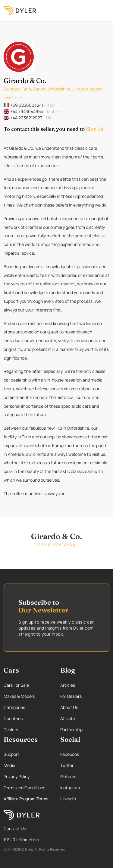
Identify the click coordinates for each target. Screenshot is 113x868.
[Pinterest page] (85, 776)
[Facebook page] (85, 754)
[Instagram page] (85, 788)
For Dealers (71, 696)
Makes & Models (19, 696)
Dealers (11, 730)
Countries (13, 718)
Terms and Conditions (24, 788)
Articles (68, 685)
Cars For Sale (16, 685)
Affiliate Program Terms (26, 799)
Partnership (71, 730)
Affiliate (68, 718)
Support (11, 754)
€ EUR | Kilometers (21, 840)
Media (9, 765)
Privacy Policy (17, 776)
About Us (69, 707)
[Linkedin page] (85, 799)
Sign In (95, 129)
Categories (14, 707)
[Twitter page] (85, 765)
